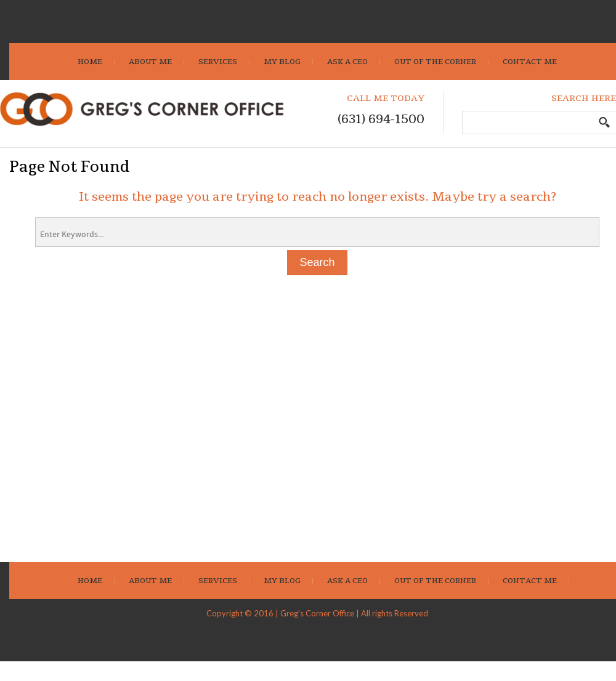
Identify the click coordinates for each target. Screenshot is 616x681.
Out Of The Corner (435, 62)
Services (218, 62)
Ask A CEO (347, 62)
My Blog (282, 62)
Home (90, 62)
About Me (150, 62)
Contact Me (530, 62)
